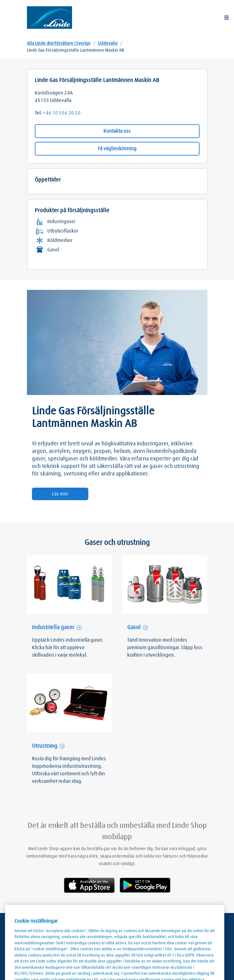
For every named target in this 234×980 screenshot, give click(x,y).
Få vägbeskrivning (117, 149)
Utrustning (45, 746)
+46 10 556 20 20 (62, 113)
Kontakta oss (117, 131)
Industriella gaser (53, 628)
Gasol (134, 628)
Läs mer (60, 494)
